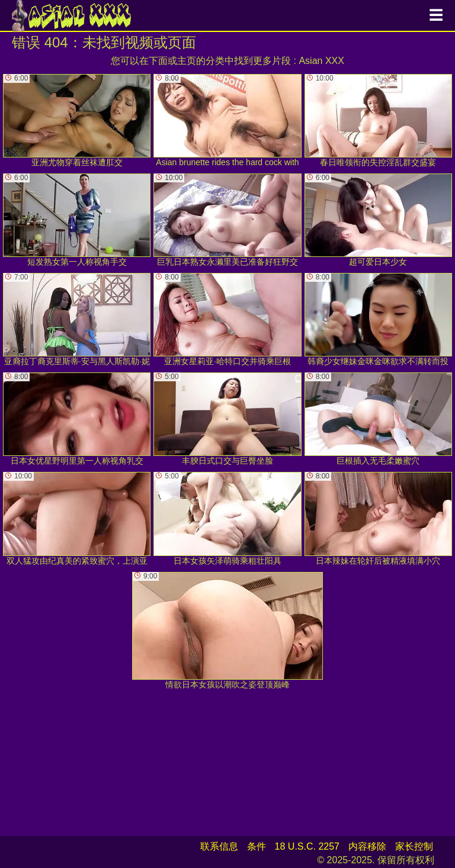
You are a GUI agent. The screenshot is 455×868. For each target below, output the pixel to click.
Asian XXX (321, 61)
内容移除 (367, 846)
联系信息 (219, 846)
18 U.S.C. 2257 (307, 846)
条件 (257, 846)
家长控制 (414, 846)
